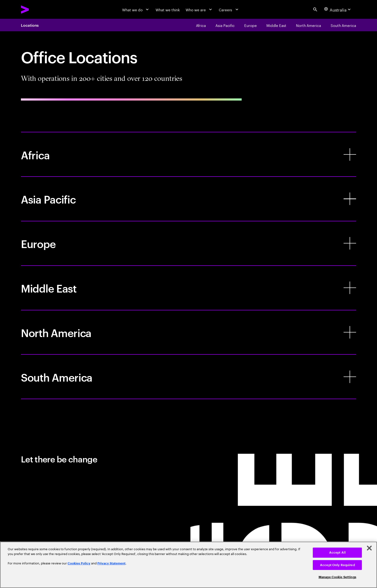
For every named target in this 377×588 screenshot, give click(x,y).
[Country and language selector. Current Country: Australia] (338, 9)
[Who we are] (199, 9)
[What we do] (136, 9)
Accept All (337, 553)
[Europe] (188, 243)
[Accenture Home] (37, 10)
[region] (188, 565)
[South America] (188, 377)
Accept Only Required (337, 565)
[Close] (369, 548)
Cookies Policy (79, 563)
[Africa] (188, 154)
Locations (30, 25)
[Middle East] (188, 288)
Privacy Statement (111, 563)
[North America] (188, 332)
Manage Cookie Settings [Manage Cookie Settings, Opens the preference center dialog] (337, 577)
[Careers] (229, 9)
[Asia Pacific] (188, 199)
